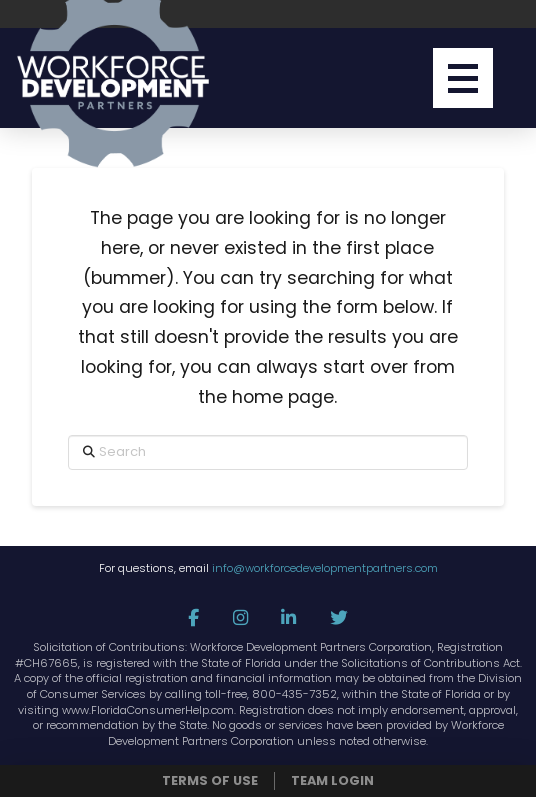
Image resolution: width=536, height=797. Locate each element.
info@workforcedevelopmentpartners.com (325, 568)
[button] (463, 78)
